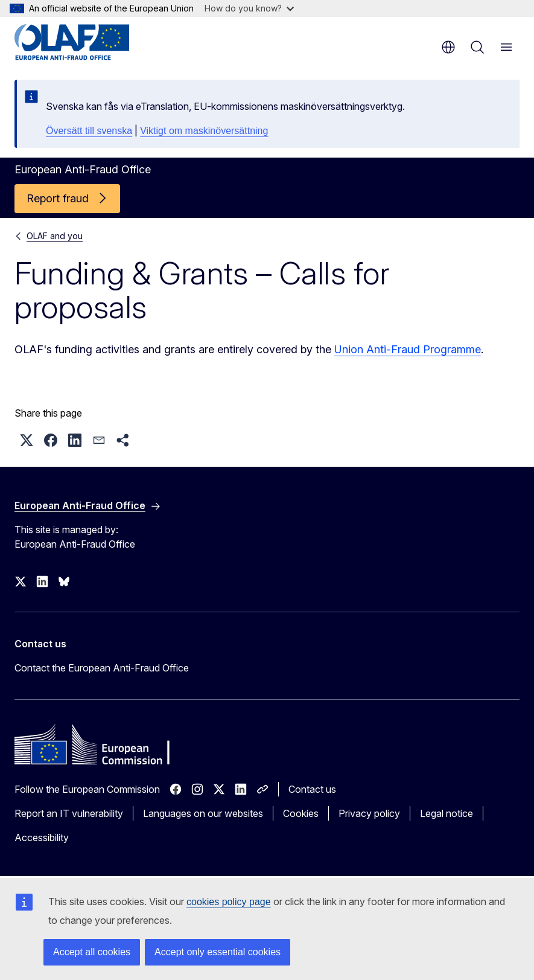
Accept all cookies (92, 952)
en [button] (448, 47)
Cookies (301, 813)
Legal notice (447, 813)
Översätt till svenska (89, 131)
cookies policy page (229, 902)
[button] (27, 440)
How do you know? (249, 8)
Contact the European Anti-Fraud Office (102, 668)
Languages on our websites (203, 813)
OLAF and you (55, 236)
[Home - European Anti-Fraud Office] (87, 42)
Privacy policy (369, 813)
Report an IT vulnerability (69, 813)
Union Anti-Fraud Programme (408, 349)
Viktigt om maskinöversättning (204, 131)
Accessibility (42, 837)
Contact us (312, 789)
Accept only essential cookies (218, 952)
